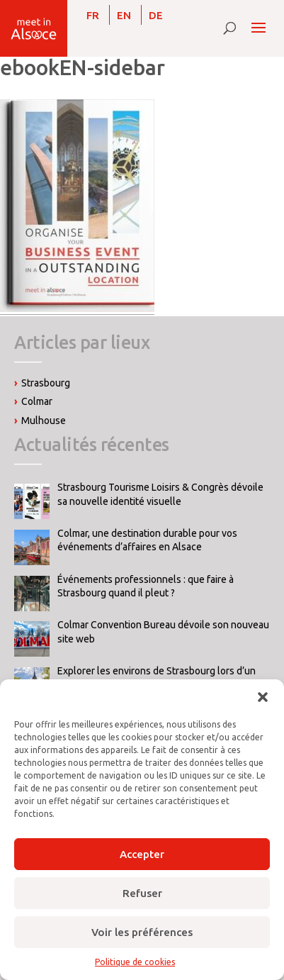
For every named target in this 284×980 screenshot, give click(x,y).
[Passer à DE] (156, 15)
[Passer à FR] (93, 15)
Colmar (37, 401)
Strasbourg (46, 383)
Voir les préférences (142, 932)
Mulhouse (44, 421)
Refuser (142, 893)
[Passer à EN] (124, 15)
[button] (263, 697)
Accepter (142, 854)
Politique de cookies (135, 962)
